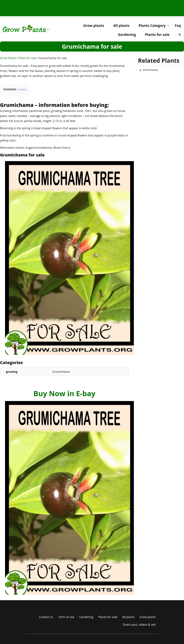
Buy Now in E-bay (64, 393)
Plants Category (152, 26)
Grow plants (94, 26)
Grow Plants (8, 58)
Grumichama (150, 70)
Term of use (66, 617)
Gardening (127, 35)
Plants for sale (157, 35)
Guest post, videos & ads (139, 625)
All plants (121, 26)
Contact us (46, 617)
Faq (178, 26)
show (22, 89)
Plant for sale (27, 58)
